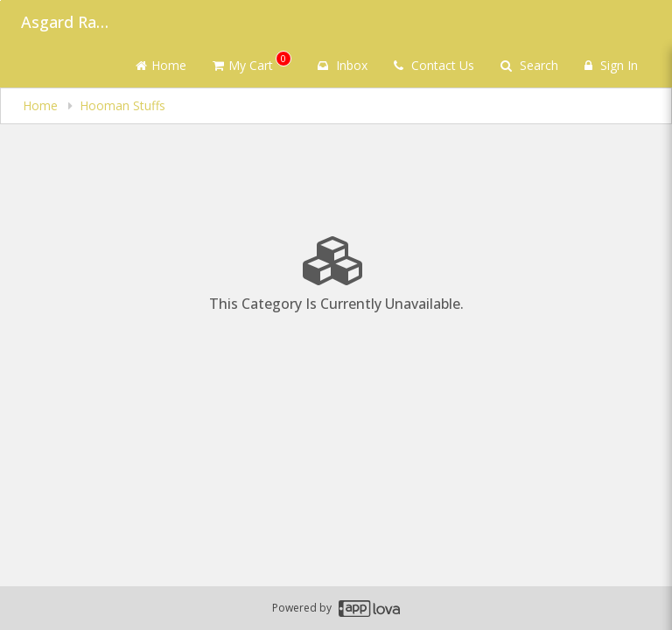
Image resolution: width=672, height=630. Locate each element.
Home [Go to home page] (161, 65)
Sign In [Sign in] (611, 65)
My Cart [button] (252, 62)
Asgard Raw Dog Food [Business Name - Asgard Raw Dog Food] (65, 22)
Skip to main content (0, 0)
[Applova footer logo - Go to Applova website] (369, 609)
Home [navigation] (42, 105)
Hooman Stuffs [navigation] (122, 105)
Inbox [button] (343, 65)
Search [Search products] (529, 65)
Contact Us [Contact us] (434, 65)
